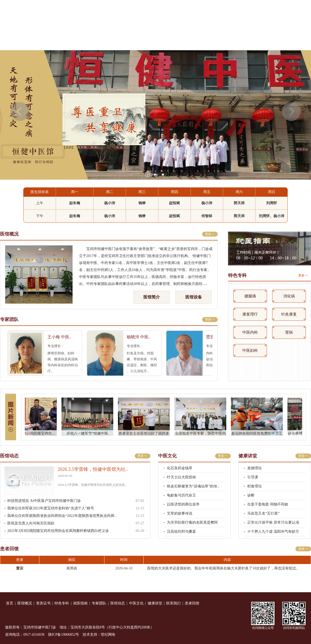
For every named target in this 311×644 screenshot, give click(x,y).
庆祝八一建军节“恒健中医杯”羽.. (90, 434)
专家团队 (155, 43)
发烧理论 (255, 468)
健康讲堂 (240, 43)
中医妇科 (250, 350)
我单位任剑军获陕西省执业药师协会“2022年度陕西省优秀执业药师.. (62, 516)
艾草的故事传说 (180, 513)
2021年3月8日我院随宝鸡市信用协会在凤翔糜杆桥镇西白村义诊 (58, 531)
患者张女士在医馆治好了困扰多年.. (147, 434)
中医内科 (250, 332)
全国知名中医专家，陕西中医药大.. (203, 434)
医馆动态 (184, 43)
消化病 (289, 296)
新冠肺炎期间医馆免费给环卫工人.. (260, 434)
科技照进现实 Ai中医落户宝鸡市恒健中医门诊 (44, 501)
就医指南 (127, 43)
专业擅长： (59, 346)
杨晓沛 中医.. (142, 337)
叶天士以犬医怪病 (181, 477)
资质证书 (71, 43)
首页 (10, 603)
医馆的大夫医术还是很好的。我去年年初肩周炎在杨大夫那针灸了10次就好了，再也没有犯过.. (222, 568)
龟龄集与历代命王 (181, 495)
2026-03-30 (65, 476)
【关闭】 (67, 145)
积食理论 (255, 486)
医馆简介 (152, 297)
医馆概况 (43, 43)
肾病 (289, 332)
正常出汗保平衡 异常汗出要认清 (273, 522)
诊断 (251, 495)
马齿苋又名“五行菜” (263, 513)
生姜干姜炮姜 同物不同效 (268, 504)
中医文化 (212, 43)
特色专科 (99, 43)
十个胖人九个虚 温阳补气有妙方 (273, 532)
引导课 (253, 477)
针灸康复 (289, 314)
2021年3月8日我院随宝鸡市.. (34, 433)
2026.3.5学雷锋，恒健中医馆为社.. (93, 469)
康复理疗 (250, 314)
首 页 (14, 43)
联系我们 (268, 43)
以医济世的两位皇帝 (183, 504)
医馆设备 (194, 297)
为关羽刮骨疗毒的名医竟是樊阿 (192, 522)
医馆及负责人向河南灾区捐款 (31, 523)
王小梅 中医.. (62, 337)
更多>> (210, 234)
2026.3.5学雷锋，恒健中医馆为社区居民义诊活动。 (93, 485)
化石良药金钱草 (180, 468)
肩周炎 (72, 568)
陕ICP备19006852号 (64, 635)
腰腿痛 (250, 296)
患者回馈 (297, 43)
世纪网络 (108, 635)
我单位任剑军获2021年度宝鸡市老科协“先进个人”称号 (51, 508)
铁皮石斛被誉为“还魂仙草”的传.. (193, 486)
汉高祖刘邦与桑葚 (181, 532)
